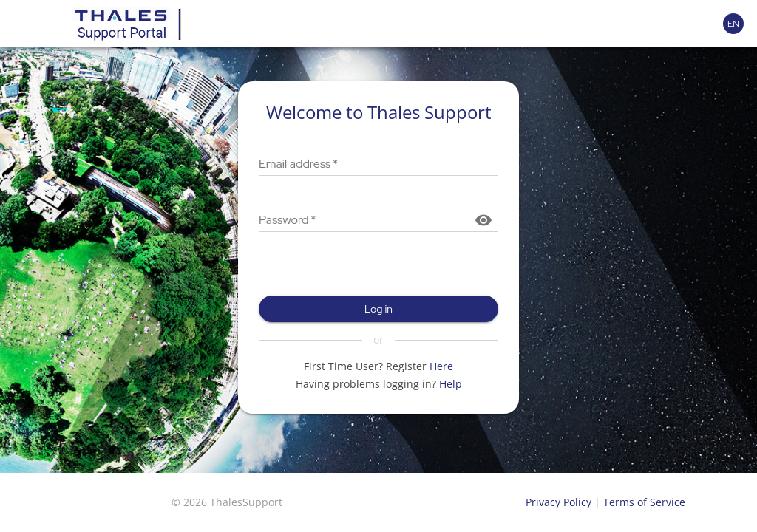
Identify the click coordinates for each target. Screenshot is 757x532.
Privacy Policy (559, 502)
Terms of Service (644, 502)
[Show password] (483, 220)
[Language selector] (733, 24)
